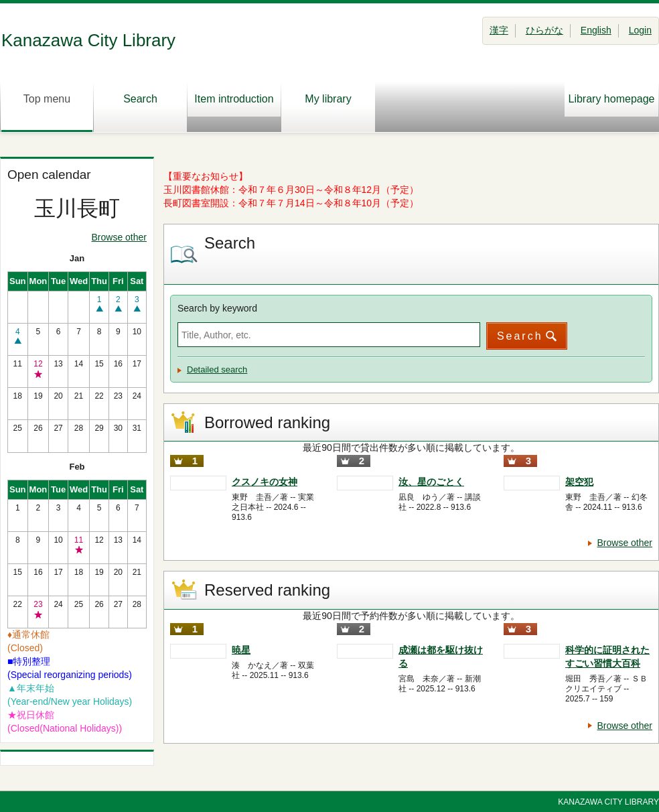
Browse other (119, 237)
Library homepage (612, 99)
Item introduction (234, 99)
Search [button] (520, 336)
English (596, 30)
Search (140, 107)
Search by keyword (217, 308)
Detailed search (217, 369)
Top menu (47, 107)
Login (640, 30)
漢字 (499, 30)
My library (328, 107)
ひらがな (544, 30)
